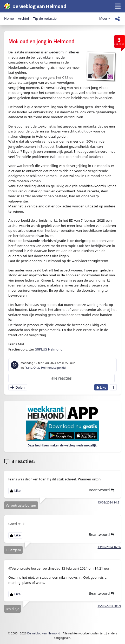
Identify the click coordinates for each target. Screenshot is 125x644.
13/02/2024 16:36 (109, 547)
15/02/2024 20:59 (109, 606)
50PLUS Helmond (49, 349)
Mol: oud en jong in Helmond (41, 41)
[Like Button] (101, 387)
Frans (28, 367)
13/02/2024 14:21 (109, 502)
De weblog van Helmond (44, 633)
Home (9, 18)
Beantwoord (102, 490)
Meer (103, 18)
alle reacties (62, 378)
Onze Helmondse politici (50, 367)
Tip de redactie (45, 18)
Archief (24, 18)
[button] (118, 6)
